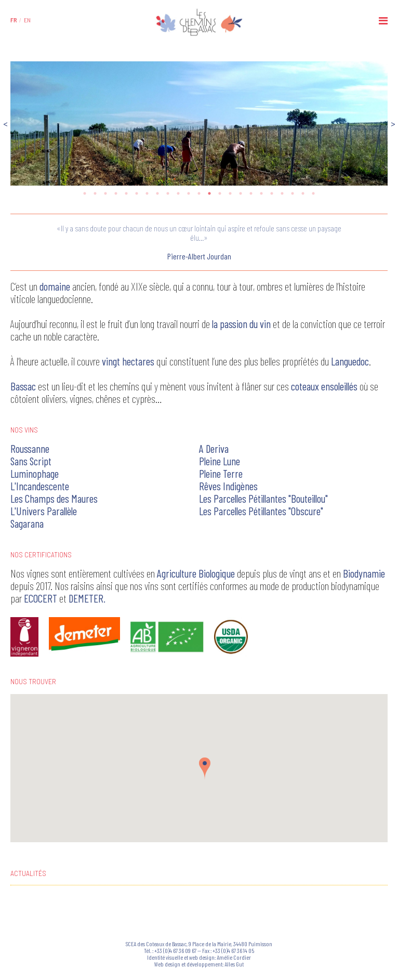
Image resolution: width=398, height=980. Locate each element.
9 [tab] (168, 193)
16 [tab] (241, 193)
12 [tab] (199, 193)
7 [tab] (147, 193)
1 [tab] (85, 193)
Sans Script (31, 461)
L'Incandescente (40, 486)
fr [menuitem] (14, 20)
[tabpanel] (199, 123)
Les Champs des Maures (54, 499)
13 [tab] (209, 193)
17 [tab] (251, 193)
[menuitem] (14, 20)
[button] (205, 768)
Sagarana (27, 524)
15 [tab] (230, 193)
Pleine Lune (220, 461)
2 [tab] (95, 193)
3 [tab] (105, 193)
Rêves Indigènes (228, 486)
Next (393, 123)
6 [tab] (137, 193)
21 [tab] (293, 193)
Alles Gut (234, 964)
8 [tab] (157, 193)
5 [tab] (126, 193)
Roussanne (30, 449)
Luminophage (35, 474)
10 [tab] (178, 193)
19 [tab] (272, 193)
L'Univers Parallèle (44, 511)
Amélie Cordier (234, 957)
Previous (5, 123)
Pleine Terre (221, 474)
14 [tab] (220, 193)
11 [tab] (189, 193)
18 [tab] (261, 193)
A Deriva (214, 449)
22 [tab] (303, 193)
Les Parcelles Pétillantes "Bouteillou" (263, 499)
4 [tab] (116, 193)
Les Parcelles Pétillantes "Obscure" (261, 511)
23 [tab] (313, 193)
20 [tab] (282, 193)
